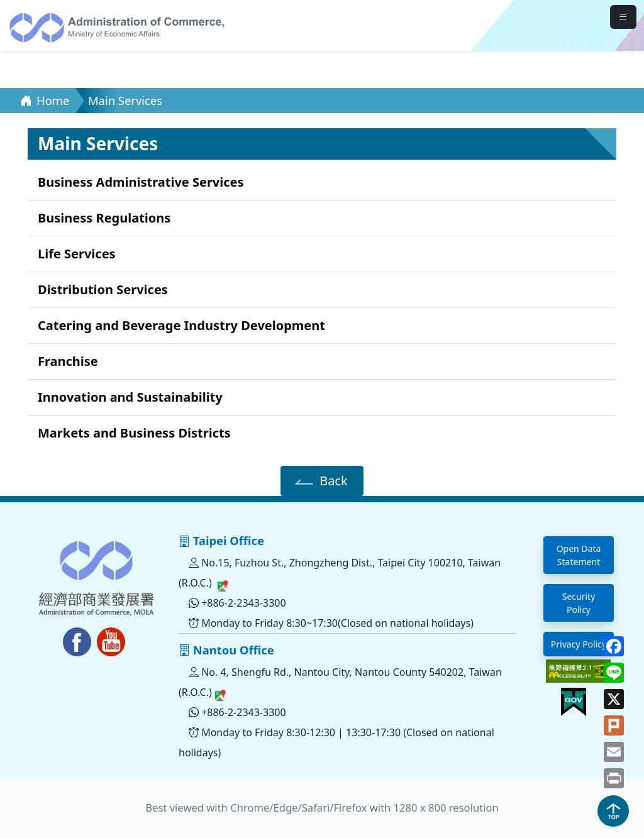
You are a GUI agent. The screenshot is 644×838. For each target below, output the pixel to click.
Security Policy (579, 603)
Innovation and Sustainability (130, 397)
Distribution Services (103, 289)
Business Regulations (104, 218)
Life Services (77, 254)
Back (319, 480)
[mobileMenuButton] (623, 17)
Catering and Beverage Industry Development (181, 325)
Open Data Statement (579, 555)
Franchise (68, 361)
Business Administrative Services (141, 182)
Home (45, 100)
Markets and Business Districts (134, 433)
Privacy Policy (579, 644)
